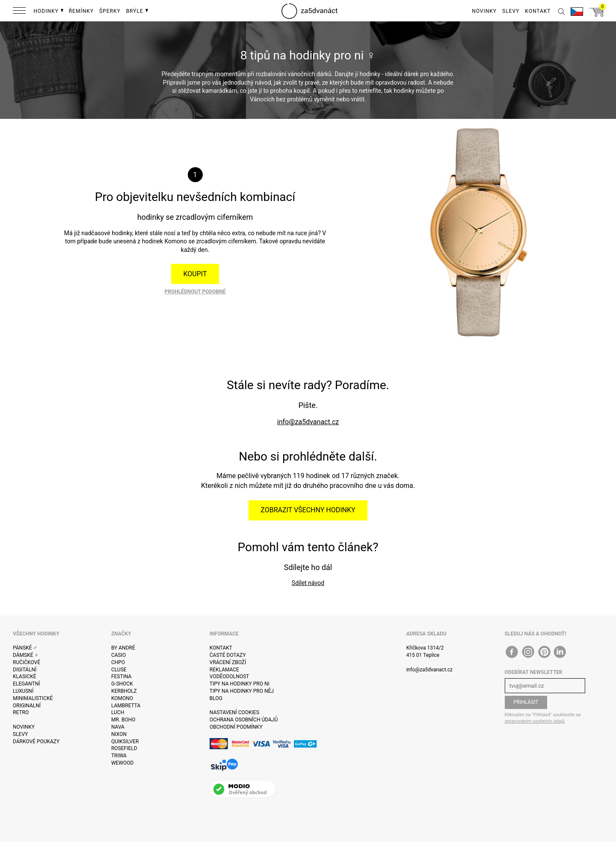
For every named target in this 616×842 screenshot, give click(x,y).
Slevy (20, 734)
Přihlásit (526, 702)
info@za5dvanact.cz (308, 422)
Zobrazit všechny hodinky (308, 510)
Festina (121, 677)
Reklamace (224, 670)
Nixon (119, 734)
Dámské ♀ (26, 655)
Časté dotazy (228, 655)
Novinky (24, 727)
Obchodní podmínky (236, 727)
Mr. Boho (123, 720)
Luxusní (23, 691)
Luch (118, 712)
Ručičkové (27, 662)
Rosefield (124, 748)
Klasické (24, 677)
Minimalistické (33, 698)
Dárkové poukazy (36, 742)
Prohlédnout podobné (195, 292)
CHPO (118, 662)
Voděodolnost (229, 677)
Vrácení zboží (228, 662)
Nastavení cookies (234, 712)
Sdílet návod (308, 583)
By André (123, 648)
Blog (216, 698)
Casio (118, 655)
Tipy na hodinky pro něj (242, 691)
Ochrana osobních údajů (244, 720)
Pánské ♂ (25, 648)
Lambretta (126, 706)
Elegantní (26, 684)
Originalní (27, 706)
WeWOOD (123, 763)
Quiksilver (125, 742)
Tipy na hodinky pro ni (240, 684)
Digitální (25, 670)
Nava (118, 727)
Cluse (119, 670)
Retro (21, 712)
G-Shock (122, 684)
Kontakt (221, 648)
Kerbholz (124, 691)
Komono (122, 698)
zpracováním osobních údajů (535, 721)
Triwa (119, 756)
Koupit (195, 274)
